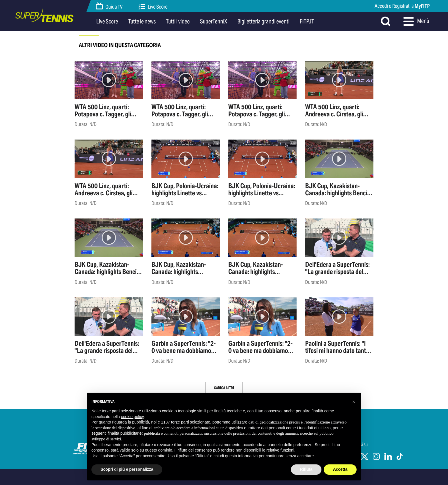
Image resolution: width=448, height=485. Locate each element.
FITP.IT (307, 21)
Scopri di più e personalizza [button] (127, 469)
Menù (416, 21)
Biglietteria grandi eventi (263, 21)
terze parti (180, 422)
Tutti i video (178, 21)
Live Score (153, 7)
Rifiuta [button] (306, 469)
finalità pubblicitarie (125, 433)
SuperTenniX (214, 21)
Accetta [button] (340, 469)
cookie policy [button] (132, 417)
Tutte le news (142, 21)
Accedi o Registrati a (402, 6)
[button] (354, 402)
